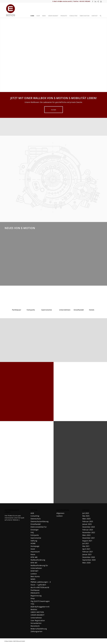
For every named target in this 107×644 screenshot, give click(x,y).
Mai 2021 (86, 546)
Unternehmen (36, 618)
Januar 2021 (87, 554)
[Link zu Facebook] (93, 1)
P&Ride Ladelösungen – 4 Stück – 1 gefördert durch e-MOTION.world (41, 585)
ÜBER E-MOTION (37, 612)
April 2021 (86, 549)
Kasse (33, 554)
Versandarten (36, 623)
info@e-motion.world (64, 1)
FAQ (32, 532)
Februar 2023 (88, 530)
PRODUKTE (35, 593)
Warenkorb (35, 626)
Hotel (33, 549)
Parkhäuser (35, 590)
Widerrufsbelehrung (39, 629)
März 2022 (86, 535)
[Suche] (101, 10)
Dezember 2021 (89, 538)
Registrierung (36, 596)
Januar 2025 (87, 524)
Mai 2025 (86, 516)
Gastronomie (36, 538)
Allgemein (60, 513)
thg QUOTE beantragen (40, 601)
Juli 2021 (86, 543)
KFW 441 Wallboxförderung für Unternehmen (39, 565)
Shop (33, 598)
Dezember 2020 (89, 557)
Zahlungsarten (36, 631)
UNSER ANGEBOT (38, 615)
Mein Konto (35, 576)
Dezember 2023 (89, 527)
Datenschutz (36, 519)
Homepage (35, 546)
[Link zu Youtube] (101, 1)
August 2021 (87, 541)
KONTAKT (35, 571)
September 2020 (89, 560)
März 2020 (86, 563)
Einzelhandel (36, 524)
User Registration (38, 620)
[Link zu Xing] (98, 1)
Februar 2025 (88, 521)
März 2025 (86, 519)
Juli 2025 (86, 513)
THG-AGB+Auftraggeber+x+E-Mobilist (40, 607)
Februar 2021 (88, 552)
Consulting (35, 516)
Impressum (35, 552)
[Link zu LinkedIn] (95, 1)
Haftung (34, 541)
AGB (32, 513)
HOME (33, 543)
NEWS (33, 579)
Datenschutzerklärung (40, 521)
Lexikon (34, 574)
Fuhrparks (35, 535)
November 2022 (89, 532)
